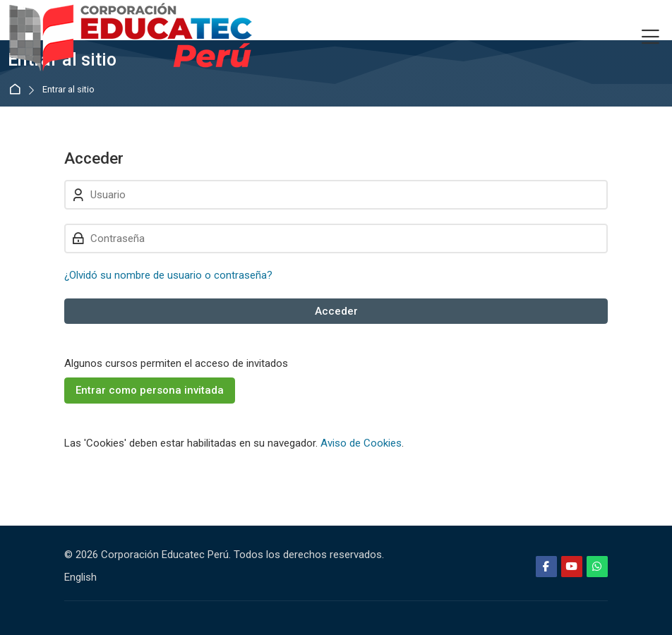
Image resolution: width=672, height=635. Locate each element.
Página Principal (17, 90)
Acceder (336, 311)
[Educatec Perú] (131, 37)
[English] (80, 577)
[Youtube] (572, 567)
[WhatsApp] (597, 567)
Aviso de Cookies (361, 443)
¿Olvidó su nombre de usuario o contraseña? (168, 275)
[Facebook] (546, 567)
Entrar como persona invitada (150, 390)
